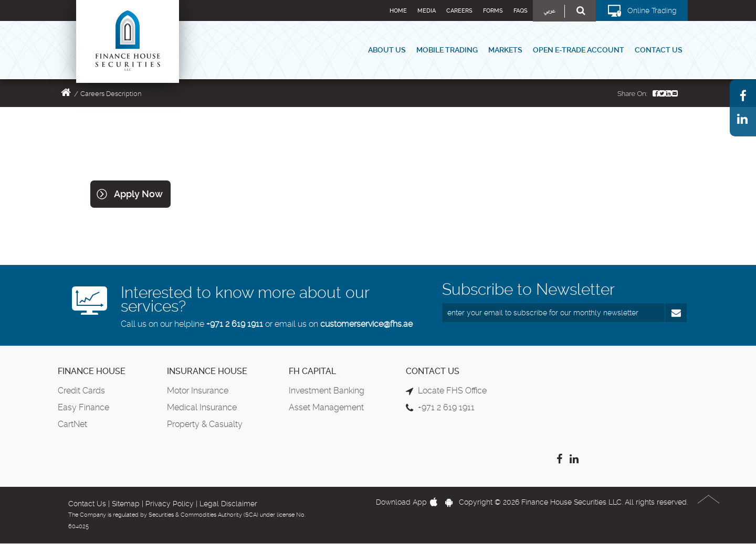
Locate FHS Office (452, 391)
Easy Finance (83, 407)
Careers (459, 11)
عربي (549, 11)
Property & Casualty (205, 424)
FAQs (521, 11)
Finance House (92, 371)
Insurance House (207, 371)
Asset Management (326, 407)
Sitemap (126, 504)
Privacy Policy (170, 504)
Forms (493, 11)
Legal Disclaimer (228, 504)
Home (398, 11)
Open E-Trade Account (579, 50)
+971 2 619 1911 (235, 324)
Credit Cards (81, 391)
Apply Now (138, 194)
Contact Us (659, 50)
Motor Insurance (198, 391)
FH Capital (312, 371)
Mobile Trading (447, 50)
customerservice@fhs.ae (366, 324)
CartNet (72, 424)
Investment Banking (327, 391)
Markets (505, 50)
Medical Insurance (202, 407)
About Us (387, 50)
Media (427, 11)
